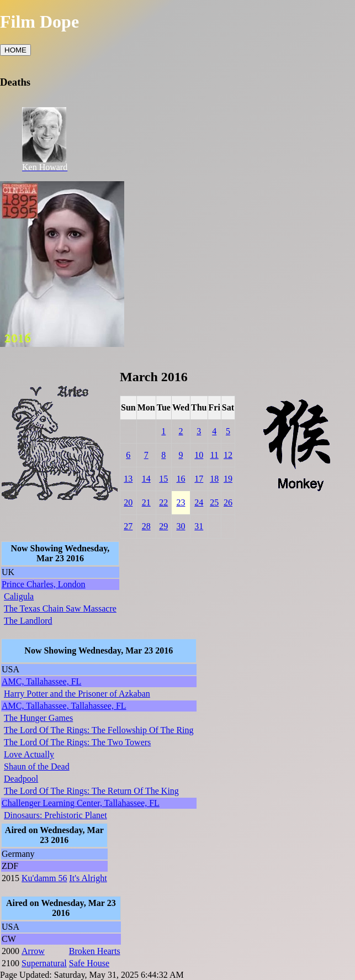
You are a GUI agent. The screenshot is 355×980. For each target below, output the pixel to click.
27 (128, 526)
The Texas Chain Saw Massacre (60, 608)
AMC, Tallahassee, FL (41, 681)
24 (199, 502)
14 (146, 479)
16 (181, 479)
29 (163, 526)
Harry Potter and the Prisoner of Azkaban (77, 694)
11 (214, 455)
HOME (15, 50)
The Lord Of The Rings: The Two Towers (77, 742)
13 (128, 479)
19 (228, 479)
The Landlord (28, 621)
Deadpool (21, 779)
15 (163, 479)
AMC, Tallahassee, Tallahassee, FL (64, 706)
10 (199, 455)
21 (146, 502)
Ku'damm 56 (44, 878)
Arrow (33, 951)
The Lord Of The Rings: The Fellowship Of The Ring (99, 730)
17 (199, 479)
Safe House (89, 963)
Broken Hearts (95, 951)
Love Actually (29, 754)
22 (163, 502)
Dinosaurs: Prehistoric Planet (55, 815)
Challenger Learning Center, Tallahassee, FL (81, 803)
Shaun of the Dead (37, 766)
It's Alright (88, 878)
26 (228, 502)
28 (146, 526)
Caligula (19, 596)
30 (181, 526)
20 (128, 502)
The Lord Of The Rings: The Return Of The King (91, 791)
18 (214, 479)
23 (181, 502)
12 (228, 455)
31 (199, 526)
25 (214, 502)
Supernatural (44, 963)
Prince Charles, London (44, 584)
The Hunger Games (38, 718)
